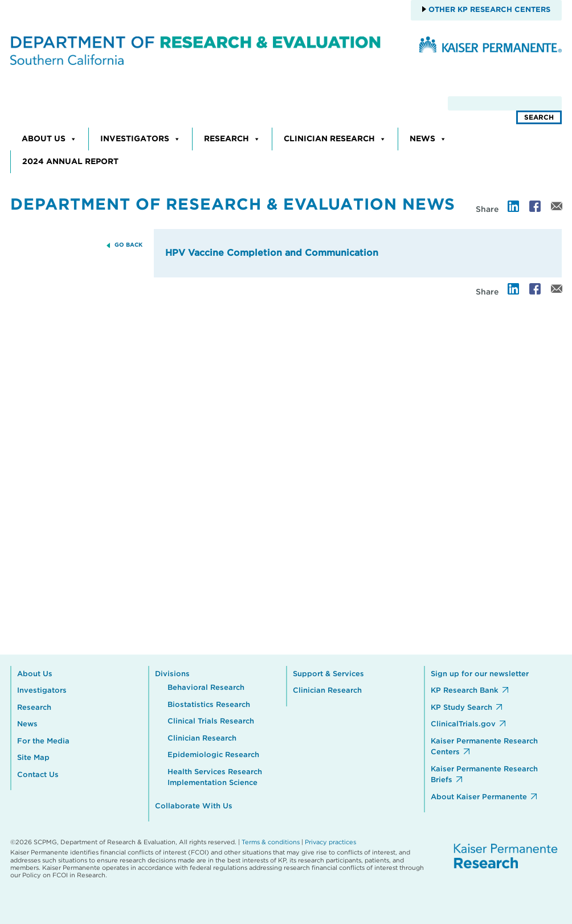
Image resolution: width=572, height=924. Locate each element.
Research (232, 139)
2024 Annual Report (70, 162)
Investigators (140, 139)
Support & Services (328, 674)
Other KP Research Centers (488, 10)
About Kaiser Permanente (479, 797)
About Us (49, 139)
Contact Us (38, 775)
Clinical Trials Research (211, 721)
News (428, 139)
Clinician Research (335, 139)
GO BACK (128, 245)
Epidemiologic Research (213, 755)
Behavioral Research (206, 688)
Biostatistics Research (209, 705)
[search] (505, 103)
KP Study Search (461, 708)
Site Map (33, 758)
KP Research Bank (465, 691)
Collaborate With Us (194, 806)
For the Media (43, 741)
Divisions (172, 674)
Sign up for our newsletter (480, 674)
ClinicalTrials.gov (463, 724)
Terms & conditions (271, 842)
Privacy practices (330, 842)
